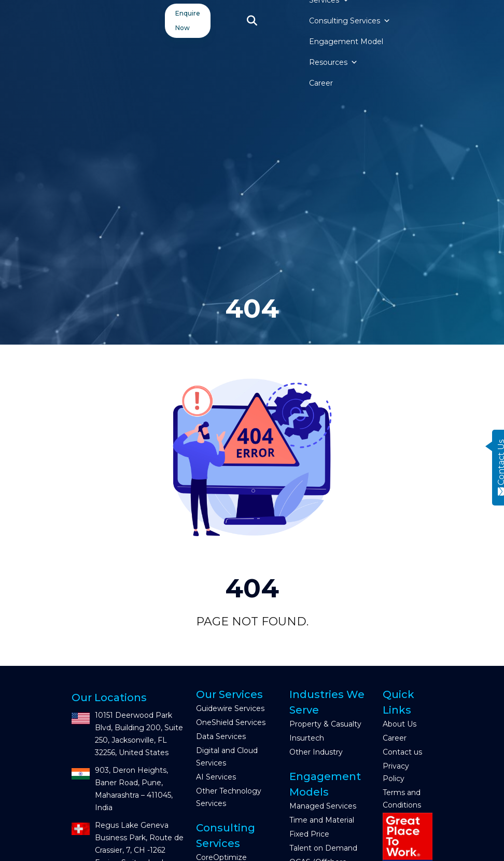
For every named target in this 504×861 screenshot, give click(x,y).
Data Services (221, 736)
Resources (333, 62)
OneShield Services (231, 722)
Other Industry (316, 752)
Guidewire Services (230, 708)
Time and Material (322, 820)
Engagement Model (346, 42)
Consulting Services (350, 21)
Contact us (402, 752)
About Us (400, 724)
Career (321, 83)
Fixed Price (309, 834)
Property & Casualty (325, 724)
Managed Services (323, 806)
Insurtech (307, 738)
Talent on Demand (323, 848)
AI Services (216, 777)
